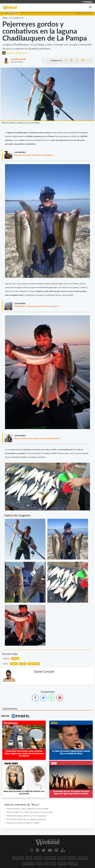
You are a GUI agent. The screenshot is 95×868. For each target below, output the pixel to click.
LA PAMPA (15, 658)
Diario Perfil (18, 858)
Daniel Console (18, 59)
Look (39, 864)
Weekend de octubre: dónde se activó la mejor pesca (26, 816)
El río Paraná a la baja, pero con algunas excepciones (26, 819)
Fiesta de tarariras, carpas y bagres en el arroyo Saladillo (27, 809)
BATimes (73, 864)
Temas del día (11, 14)
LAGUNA (23, 664)
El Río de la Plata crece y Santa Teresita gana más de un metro (30, 812)
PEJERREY (14, 664)
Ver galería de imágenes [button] (14, 53)
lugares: (6, 658)
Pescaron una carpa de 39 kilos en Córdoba (33, 155)
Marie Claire (50, 858)
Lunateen (62, 864)
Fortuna (62, 858)
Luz (46, 864)
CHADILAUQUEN (34, 664)
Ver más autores (17, 62)
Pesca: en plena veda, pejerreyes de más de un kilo (36, 438)
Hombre (72, 858)
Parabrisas (83, 858)
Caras (29, 858)
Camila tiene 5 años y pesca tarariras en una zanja (36, 306)
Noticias (38, 858)
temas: (6, 664)
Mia (53, 864)
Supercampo (28, 864)
